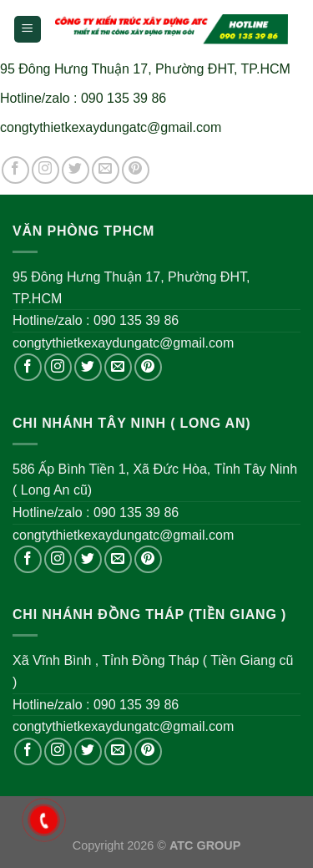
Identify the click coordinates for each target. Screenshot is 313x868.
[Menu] (28, 30)
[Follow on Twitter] (76, 170)
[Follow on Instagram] (45, 170)
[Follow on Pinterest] (136, 170)
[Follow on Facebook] (15, 170)
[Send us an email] (106, 170)
